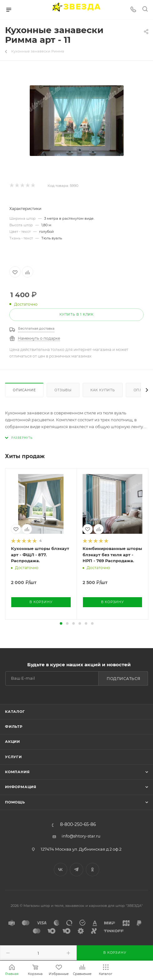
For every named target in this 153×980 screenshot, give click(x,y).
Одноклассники (92, 870)
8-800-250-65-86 (78, 825)
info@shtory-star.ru (81, 836)
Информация (21, 787)
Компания (17, 772)
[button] (61, 623)
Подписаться (124, 679)
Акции (13, 742)
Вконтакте (61, 870)
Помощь (15, 802)
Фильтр (14, 727)
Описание (24, 390)
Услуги (13, 757)
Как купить (103, 390)
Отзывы (63, 390)
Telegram (76, 870)
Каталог (15, 712)
